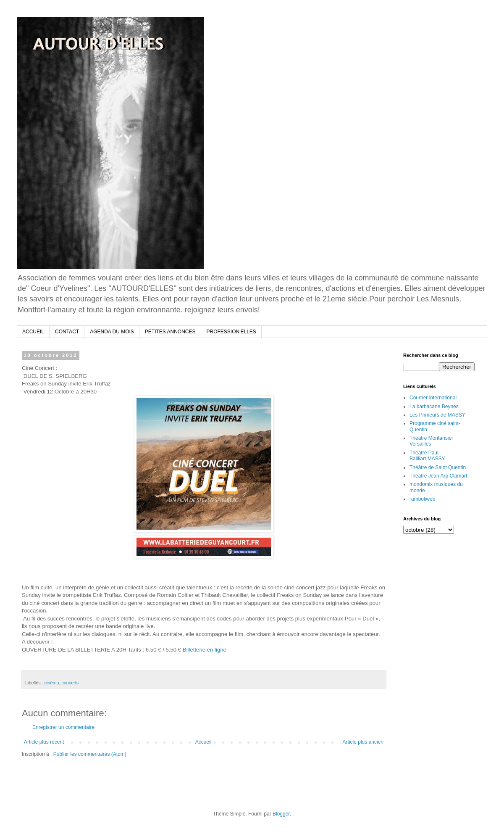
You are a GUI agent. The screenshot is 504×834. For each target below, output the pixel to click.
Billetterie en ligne (205, 650)
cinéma (52, 683)
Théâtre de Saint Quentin (438, 467)
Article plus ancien (363, 742)
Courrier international (433, 398)
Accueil (203, 742)
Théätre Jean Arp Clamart (438, 476)
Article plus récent (44, 742)
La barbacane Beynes (434, 406)
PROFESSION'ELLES (231, 332)
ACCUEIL (33, 332)
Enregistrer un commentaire (63, 727)
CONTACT (67, 332)
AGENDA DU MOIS (112, 332)
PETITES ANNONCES (170, 332)
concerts (70, 683)
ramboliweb (422, 499)
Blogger (281, 814)
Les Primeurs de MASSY (437, 415)
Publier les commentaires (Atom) (90, 754)
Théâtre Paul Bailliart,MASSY (427, 456)
